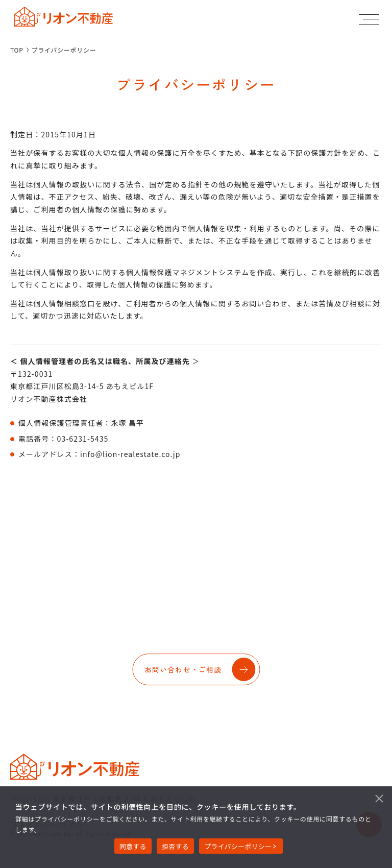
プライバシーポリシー (238, 846)
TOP (17, 50)
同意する (133, 846)
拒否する (175, 846)
